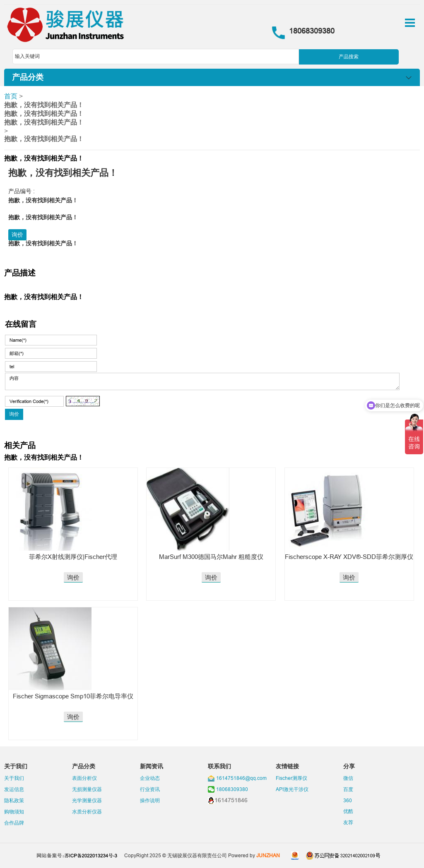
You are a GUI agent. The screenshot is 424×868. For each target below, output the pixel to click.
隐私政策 (14, 800)
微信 (348, 778)
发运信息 (14, 789)
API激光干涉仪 (292, 789)
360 (348, 800)
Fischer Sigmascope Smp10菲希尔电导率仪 (73, 696)
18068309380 (232, 789)
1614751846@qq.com (241, 778)
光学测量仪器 (87, 800)
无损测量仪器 (87, 789)
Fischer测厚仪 (291, 778)
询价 (17, 235)
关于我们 (14, 778)
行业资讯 (150, 789)
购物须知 (14, 812)
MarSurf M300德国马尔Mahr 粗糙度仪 (211, 557)
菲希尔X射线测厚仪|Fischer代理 (73, 557)
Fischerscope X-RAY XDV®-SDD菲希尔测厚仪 (349, 557)
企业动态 (150, 778)
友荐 (348, 822)
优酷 (348, 811)
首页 (11, 96)
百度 (348, 789)
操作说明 (150, 800)
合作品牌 (14, 823)
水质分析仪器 (87, 812)
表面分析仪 (84, 778)
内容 (202, 381)
